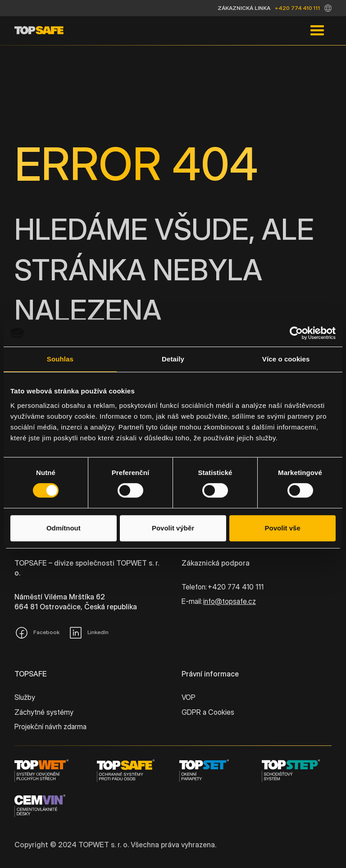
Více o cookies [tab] (286, 359)
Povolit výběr (173, 528)
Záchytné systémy (44, 712)
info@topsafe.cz (230, 601)
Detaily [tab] (173, 359)
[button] (328, 8)
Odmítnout (64, 528)
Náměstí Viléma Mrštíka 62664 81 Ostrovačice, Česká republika (76, 602)
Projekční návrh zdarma (50, 726)
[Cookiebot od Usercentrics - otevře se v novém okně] (296, 333)
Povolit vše (283, 528)
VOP (189, 697)
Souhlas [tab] (60, 359)
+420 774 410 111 (297, 8)
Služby (25, 697)
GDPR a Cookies (208, 712)
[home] (39, 30)
